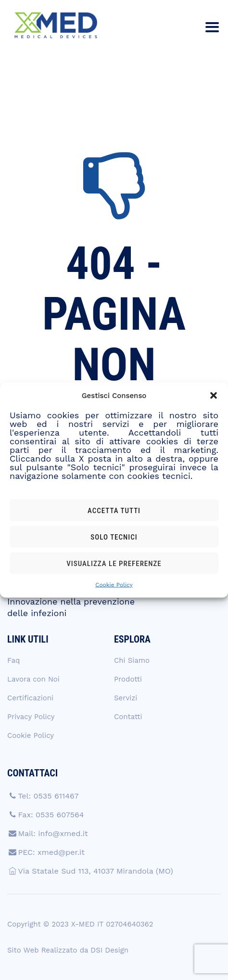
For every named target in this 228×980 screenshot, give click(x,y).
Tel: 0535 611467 (48, 796)
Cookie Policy (114, 585)
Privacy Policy (31, 717)
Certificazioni (30, 698)
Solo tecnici (114, 537)
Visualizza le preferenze (114, 563)
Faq (13, 660)
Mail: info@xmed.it (53, 833)
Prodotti (128, 679)
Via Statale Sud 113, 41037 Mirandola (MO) (95, 871)
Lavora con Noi (33, 679)
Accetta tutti (114, 510)
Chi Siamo (132, 660)
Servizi (126, 698)
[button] (214, 396)
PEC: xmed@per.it (51, 852)
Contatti (128, 717)
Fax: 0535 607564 (51, 815)
